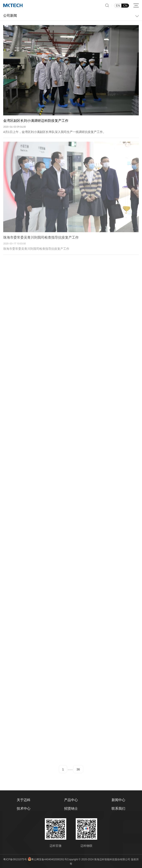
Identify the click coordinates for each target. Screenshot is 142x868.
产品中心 (71, 800)
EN (118, 6)
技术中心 (24, 808)
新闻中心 (118, 800)
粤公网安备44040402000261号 (49, 859)
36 (78, 769)
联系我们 (118, 808)
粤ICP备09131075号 (15, 859)
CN (125, 6)
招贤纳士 (71, 808)
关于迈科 (24, 800)
